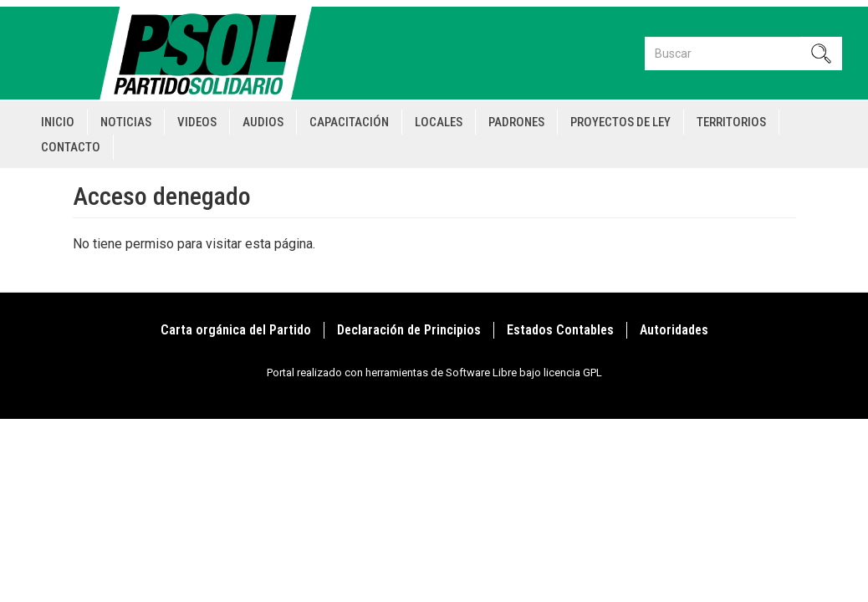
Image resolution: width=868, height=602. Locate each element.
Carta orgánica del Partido (236, 330)
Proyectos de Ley (620, 122)
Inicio (58, 122)
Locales (439, 122)
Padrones (516, 122)
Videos (197, 122)
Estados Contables (560, 330)
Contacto (71, 147)
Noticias (126, 122)
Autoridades (674, 330)
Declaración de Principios (409, 330)
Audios (263, 122)
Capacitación (349, 122)
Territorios (731, 122)
